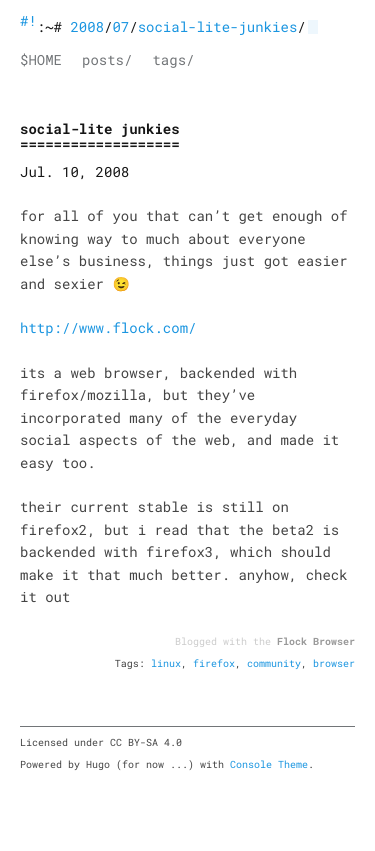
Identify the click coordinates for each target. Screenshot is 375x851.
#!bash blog (28, 20)
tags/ (173, 59)
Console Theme (269, 764)
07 (120, 26)
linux (166, 663)
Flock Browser (316, 641)
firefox (214, 663)
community (274, 663)
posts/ (107, 59)
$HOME (41, 59)
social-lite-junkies (218, 26)
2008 (87, 26)
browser (334, 663)
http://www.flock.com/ (108, 327)
